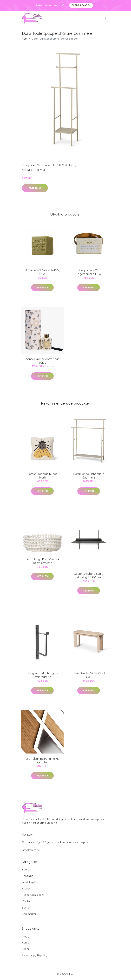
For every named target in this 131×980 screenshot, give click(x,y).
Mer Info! (35, 188)
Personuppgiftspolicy (35, 955)
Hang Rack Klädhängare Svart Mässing (42, 675)
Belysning (28, 876)
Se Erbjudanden (81, 5)
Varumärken (45, 165)
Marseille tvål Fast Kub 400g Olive (42, 272)
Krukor (26, 889)
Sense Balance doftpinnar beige (42, 361)
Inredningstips (30, 882)
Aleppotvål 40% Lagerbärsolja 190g (89, 272)
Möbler (26, 901)
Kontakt (27, 943)
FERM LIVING (61, 165)
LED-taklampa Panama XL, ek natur (42, 760)
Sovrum (27, 908)
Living (73, 165)
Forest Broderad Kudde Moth (42, 476)
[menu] (106, 18)
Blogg (26, 936)
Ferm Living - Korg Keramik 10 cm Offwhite (42, 561)
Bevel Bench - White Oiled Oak (89, 675)
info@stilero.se (31, 850)
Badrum (27, 870)
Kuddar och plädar (33, 895)
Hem (25, 39)
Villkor (26, 949)
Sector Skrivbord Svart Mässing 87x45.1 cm (89, 575)
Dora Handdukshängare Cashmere (89, 476)
